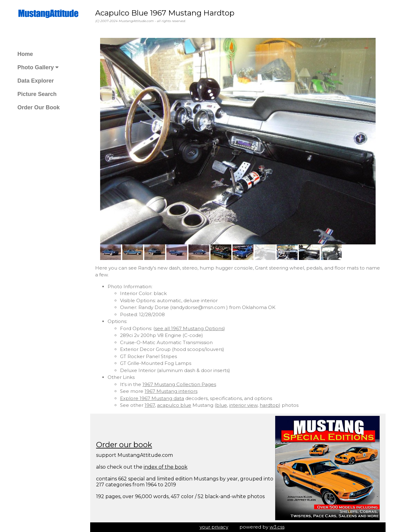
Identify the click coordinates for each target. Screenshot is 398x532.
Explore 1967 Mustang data (152, 398)
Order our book (124, 445)
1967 (150, 405)
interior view (243, 405)
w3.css (277, 527)
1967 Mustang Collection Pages (179, 384)
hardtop (269, 405)
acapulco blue (174, 405)
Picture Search (37, 94)
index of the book (166, 467)
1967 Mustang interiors (171, 391)
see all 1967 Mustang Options (189, 328)
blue (222, 405)
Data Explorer (36, 81)
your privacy (214, 527)
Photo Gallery (38, 67)
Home (25, 54)
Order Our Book (39, 107)
